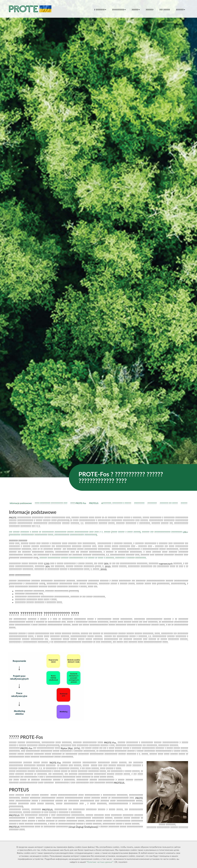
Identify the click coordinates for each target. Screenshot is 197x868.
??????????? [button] (119, 10)
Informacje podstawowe (21, 503)
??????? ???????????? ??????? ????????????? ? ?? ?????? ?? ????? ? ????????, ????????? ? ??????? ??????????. (93, 558)
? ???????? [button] (100, 10)
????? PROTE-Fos (78, 503)
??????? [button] (180, 10)
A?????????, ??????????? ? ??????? (116, 503)
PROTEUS (94, 503)
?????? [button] (136, 10)
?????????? (152, 503)
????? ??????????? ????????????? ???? (51, 503)
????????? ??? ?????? (169, 503)
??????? (150, 10)
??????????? (139, 503)
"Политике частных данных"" (100, 862)
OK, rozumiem (121, 862)
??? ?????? (165, 10)
